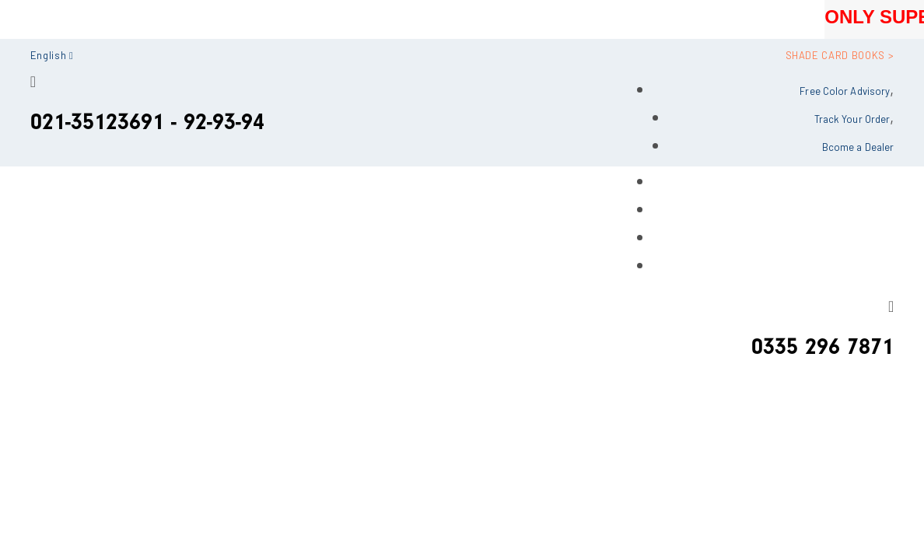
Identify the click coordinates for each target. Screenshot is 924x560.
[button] (52, 53)
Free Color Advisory (845, 91)
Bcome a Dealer (858, 147)
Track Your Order (852, 119)
